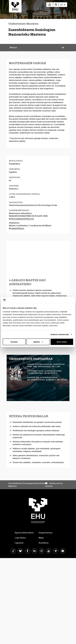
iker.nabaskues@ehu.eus (23, 219)
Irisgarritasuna (46, 533)
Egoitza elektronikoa (24, 533)
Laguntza (19, 543)
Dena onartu (62, 342)
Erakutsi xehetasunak (60, 334)
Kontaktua (44, 543)
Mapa (41, 538)
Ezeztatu (14, 342)
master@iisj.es (18, 228)
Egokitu (38, 342)
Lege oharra (20, 538)
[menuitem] (63, 5)
